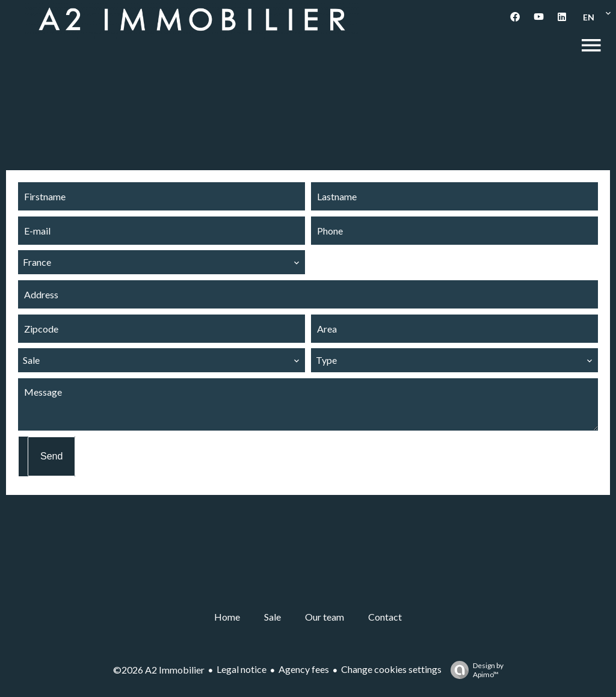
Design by (474, 670)
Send (51, 456)
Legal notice (242, 669)
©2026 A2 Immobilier (159, 670)
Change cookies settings (391, 669)
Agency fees (304, 669)
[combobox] (162, 262)
